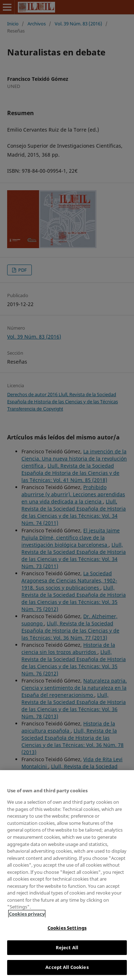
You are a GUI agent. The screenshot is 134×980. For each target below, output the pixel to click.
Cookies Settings (67, 928)
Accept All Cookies (67, 967)
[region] (67, 875)
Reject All (67, 947)
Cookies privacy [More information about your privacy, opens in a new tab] (27, 914)
